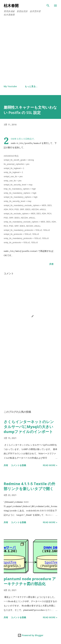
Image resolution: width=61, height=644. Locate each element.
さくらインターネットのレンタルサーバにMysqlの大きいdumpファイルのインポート (29, 427)
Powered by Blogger (30, 635)
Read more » (50, 465)
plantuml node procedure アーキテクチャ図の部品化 (30, 581)
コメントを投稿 (18, 465)
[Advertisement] (30, 51)
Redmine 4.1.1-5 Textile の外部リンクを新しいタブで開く (29, 486)
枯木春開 (13, 5)
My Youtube (10, 86)
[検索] (48, 6)
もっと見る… (31, 86)
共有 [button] (51, 264)
